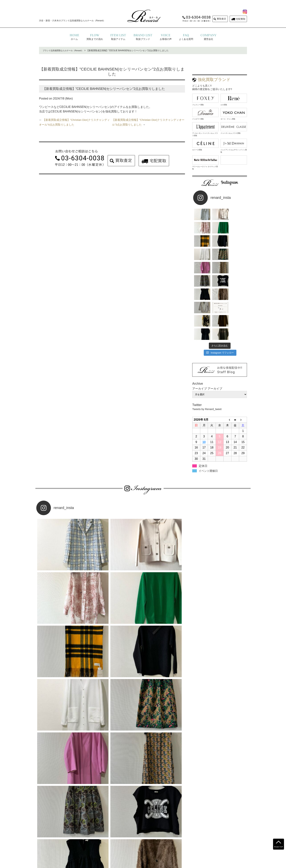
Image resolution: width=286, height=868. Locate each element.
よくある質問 (109, 840)
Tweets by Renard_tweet (208, 344)
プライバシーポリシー (131, 840)
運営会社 (151, 840)
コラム (181, 840)
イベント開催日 (209, 406)
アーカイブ (215, 324)
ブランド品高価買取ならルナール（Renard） (65, 50)
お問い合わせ (167, 840)
